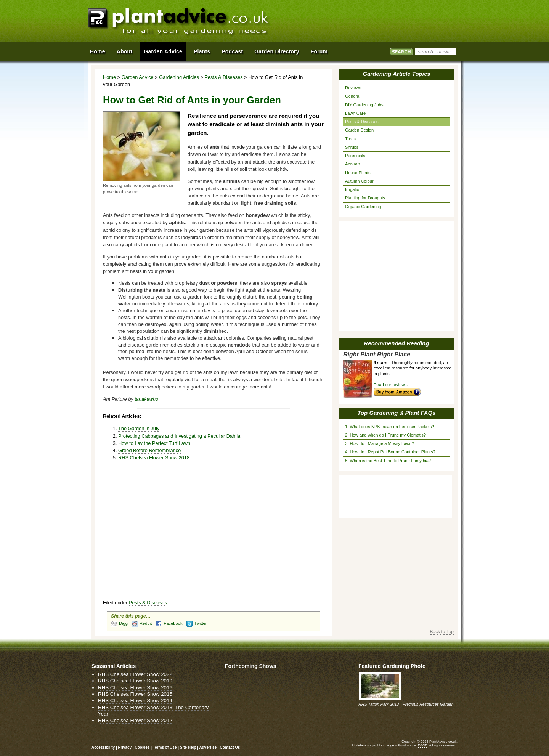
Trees (350, 139)
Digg (119, 624)
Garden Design (359, 130)
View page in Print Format (316, 77)
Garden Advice (138, 77)
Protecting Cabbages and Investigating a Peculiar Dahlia (179, 436)
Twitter (197, 624)
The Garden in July (139, 428)
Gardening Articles (179, 77)
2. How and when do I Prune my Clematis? (385, 435)
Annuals (353, 164)
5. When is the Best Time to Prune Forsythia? (388, 461)
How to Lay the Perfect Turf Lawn (154, 443)
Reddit (142, 624)
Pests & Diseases (223, 77)
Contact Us (230, 747)
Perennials (355, 156)
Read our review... (391, 385)
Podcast (232, 51)
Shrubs (352, 147)
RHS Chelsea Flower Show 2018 (154, 458)
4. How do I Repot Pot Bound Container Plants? (390, 452)
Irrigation (353, 189)
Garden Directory (277, 51)
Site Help (188, 747)
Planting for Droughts (365, 198)
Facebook (169, 624)
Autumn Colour (359, 181)
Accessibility (103, 747)
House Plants (358, 173)
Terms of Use (165, 747)
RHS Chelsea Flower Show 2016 (135, 688)
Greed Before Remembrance (149, 450)
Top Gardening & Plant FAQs (396, 413)
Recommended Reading (397, 343)
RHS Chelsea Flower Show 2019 (135, 681)
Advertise (208, 747)
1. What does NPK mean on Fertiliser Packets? (390, 427)
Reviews (353, 88)
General (353, 96)
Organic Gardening (363, 207)
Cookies (143, 747)
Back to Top (442, 632)
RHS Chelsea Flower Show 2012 (135, 720)
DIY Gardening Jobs (364, 105)
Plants (202, 51)
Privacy (125, 747)
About (124, 51)
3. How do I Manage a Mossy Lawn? (380, 443)
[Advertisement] (373, 22)
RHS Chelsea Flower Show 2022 (135, 674)
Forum (319, 51)
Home (109, 77)
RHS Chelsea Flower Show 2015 (135, 694)
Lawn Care (355, 113)
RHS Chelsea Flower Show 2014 (135, 701)
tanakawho (146, 399)
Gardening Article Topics (396, 74)
